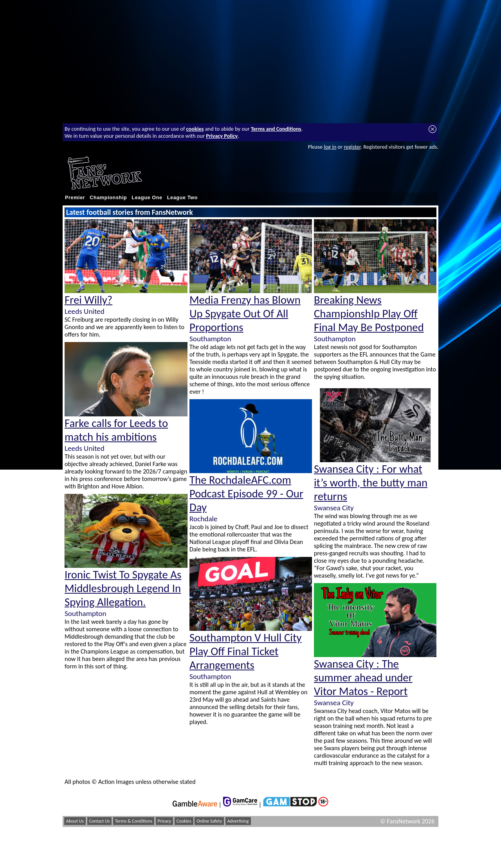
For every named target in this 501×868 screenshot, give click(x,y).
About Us (75, 821)
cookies (195, 129)
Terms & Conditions (134, 821)
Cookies (184, 821)
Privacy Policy (222, 136)
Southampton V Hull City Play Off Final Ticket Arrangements (246, 651)
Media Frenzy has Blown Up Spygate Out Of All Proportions (245, 314)
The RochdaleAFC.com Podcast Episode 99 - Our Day (246, 494)
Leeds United (85, 311)
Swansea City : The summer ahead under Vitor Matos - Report (363, 678)
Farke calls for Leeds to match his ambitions (116, 430)
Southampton (85, 613)
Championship (108, 198)
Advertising (238, 821)
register (352, 147)
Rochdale (204, 519)
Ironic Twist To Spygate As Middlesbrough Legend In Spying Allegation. (123, 588)
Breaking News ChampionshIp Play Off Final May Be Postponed (369, 314)
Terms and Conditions (276, 129)
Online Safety (209, 821)
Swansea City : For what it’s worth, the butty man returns (371, 483)
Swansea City (334, 508)
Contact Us (100, 821)
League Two (182, 198)
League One (147, 198)
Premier (75, 198)
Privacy (165, 821)
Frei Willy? (88, 300)
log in (330, 147)
